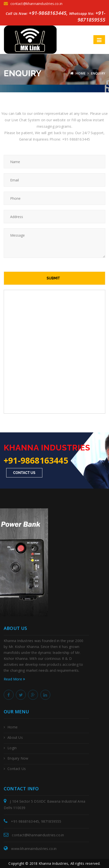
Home (81, 73)
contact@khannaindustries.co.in (33, 4)
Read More (14, 679)
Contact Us (24, 473)
